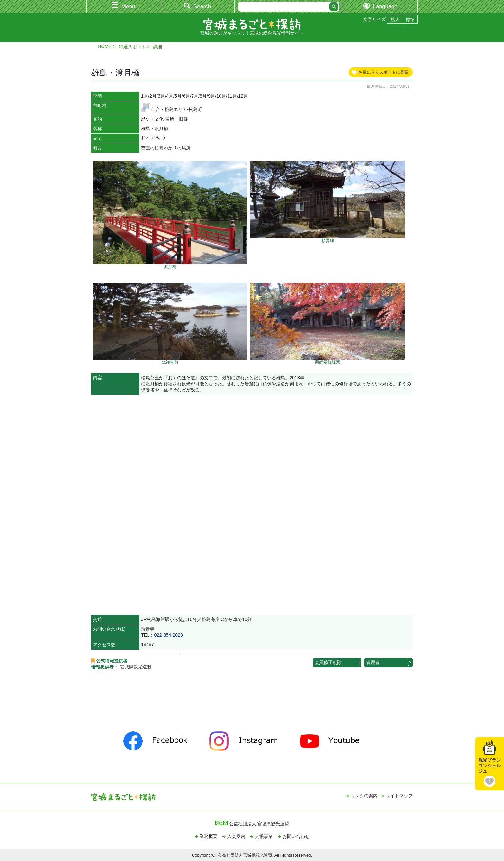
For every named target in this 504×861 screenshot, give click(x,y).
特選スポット (132, 47)
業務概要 (209, 836)
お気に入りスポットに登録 (383, 72)
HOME (105, 46)
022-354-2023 (168, 635)
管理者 (373, 662)
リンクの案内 (364, 796)
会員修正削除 (328, 662)
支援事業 (264, 836)
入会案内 (236, 836)
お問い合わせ (296, 836)
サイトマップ (399, 796)
